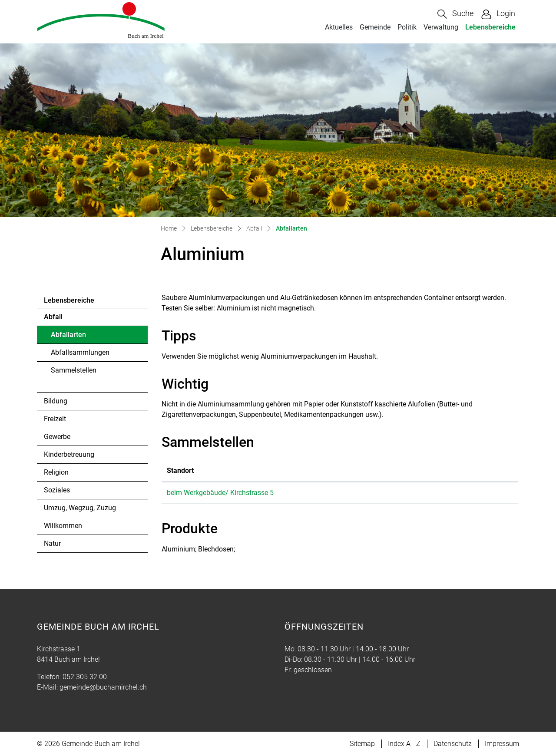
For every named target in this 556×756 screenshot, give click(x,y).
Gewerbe (57, 437)
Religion (56, 472)
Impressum (502, 744)
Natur (52, 543)
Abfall (53, 317)
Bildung (56, 401)
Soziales (57, 490)
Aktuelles (339, 27)
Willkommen (63, 526)
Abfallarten (74, 337)
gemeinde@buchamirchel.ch (103, 687)
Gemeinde (375, 27)
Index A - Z (404, 744)
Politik (407, 27)
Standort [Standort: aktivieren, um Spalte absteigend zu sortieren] (180, 470)
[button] (455, 14)
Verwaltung (441, 27)
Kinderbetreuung (69, 454)
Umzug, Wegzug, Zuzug (80, 508)
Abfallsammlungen (80, 352)
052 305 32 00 (85, 677)
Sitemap (362, 744)
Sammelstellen (74, 370)
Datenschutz (453, 744)
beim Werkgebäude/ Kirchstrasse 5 (220, 493)
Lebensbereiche (490, 27)
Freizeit (55, 419)
